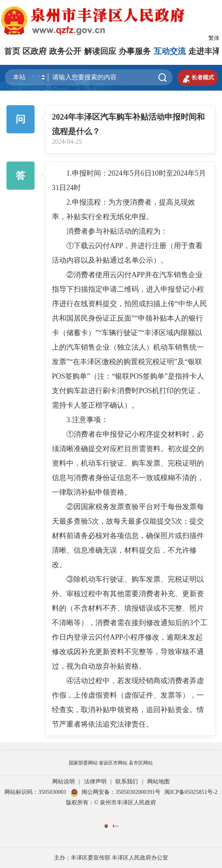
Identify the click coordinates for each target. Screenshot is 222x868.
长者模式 (197, 78)
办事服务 (135, 51)
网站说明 (64, 782)
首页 (12, 51)
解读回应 (100, 51)
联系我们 (127, 782)
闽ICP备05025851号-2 (191, 792)
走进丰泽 (204, 51)
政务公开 (65, 51)
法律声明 (95, 782)
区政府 (35, 51)
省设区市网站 (113, 763)
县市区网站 (141, 763)
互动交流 (170, 51)
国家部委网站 (83, 763)
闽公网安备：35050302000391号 (115, 792)
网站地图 (158, 782)
